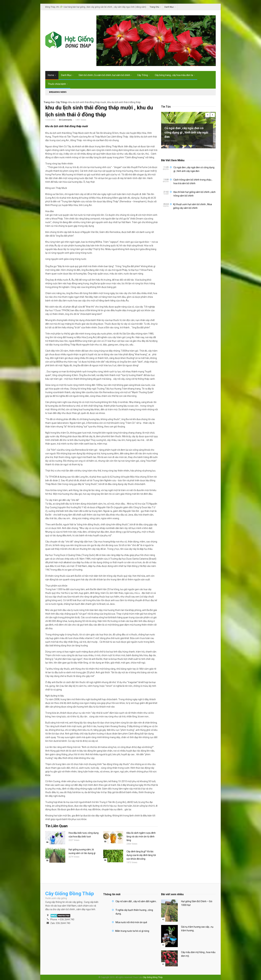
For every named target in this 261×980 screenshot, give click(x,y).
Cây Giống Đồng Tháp (153, 977)
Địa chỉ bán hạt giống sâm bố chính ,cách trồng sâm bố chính (195, 194)
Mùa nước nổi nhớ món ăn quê (131, 922)
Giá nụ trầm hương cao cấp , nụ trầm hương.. (197, 929)
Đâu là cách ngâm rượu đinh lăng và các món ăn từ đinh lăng (141, 837)
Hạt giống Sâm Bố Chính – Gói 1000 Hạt (197, 903)
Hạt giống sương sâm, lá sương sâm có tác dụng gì (82, 851)
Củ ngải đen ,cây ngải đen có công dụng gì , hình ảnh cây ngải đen (186, 132)
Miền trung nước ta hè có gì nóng (132, 931)
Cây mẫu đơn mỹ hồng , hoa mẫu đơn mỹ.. (198, 954)
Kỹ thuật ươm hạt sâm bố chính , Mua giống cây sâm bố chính (193, 206)
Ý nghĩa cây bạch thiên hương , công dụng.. (134, 912)
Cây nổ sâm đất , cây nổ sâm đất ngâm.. (136, 901)
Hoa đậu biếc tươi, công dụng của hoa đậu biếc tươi (84, 835)
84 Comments (65, 120)
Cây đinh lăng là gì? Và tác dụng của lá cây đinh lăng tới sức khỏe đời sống (141, 855)
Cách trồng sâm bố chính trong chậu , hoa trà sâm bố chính (193, 182)
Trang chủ (49, 102)
